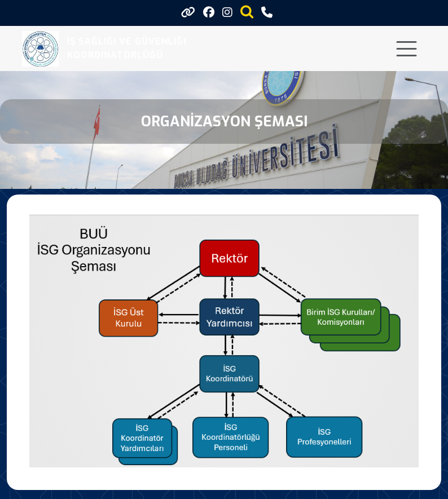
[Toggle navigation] (407, 49)
